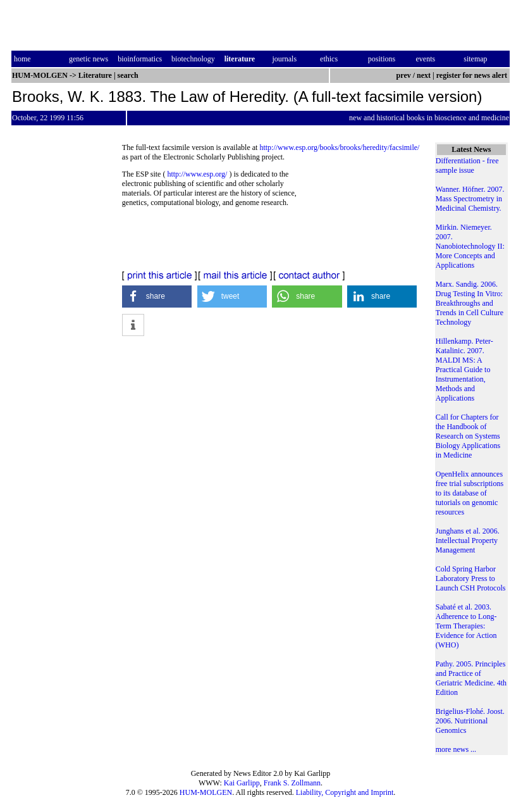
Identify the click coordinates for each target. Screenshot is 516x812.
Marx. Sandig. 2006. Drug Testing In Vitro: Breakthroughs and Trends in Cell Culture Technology (470, 303)
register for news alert (473, 75)
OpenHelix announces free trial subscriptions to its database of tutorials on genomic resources (470, 493)
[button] (157, 297)
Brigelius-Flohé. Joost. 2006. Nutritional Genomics (470, 721)
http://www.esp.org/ (197, 174)
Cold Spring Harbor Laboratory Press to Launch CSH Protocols (471, 578)
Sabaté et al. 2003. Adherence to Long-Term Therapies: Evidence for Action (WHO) (466, 626)
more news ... (456, 749)
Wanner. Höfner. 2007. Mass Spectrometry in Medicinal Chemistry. (470, 199)
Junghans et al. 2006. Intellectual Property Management (468, 540)
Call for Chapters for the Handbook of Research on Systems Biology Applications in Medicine (468, 436)
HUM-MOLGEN (206, 792)
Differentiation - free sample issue (467, 166)
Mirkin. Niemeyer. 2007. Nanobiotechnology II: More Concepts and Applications (470, 246)
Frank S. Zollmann (292, 783)
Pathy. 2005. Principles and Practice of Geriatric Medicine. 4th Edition (471, 678)
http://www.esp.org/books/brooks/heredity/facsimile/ (339, 147)
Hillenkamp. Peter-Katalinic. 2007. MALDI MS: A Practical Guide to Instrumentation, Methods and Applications (464, 370)
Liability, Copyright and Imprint (345, 792)
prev (404, 75)
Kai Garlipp (242, 783)
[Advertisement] (364, 217)
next (424, 75)
